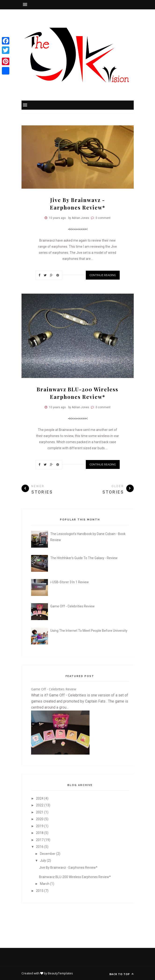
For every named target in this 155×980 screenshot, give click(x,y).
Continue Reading (103, 275)
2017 (40, 840)
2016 (40, 847)
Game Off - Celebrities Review (72, 606)
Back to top (122, 974)
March (45, 884)
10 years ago (57, 218)
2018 (40, 833)
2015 (40, 891)
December (48, 854)
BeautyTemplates (60, 973)
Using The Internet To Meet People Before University (89, 631)
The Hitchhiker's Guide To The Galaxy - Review (84, 558)
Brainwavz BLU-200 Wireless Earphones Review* (75, 877)
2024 (40, 798)
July (43, 860)
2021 (40, 812)
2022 (40, 805)
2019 (40, 826)
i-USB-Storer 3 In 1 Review (70, 582)
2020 (40, 819)
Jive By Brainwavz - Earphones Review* (68, 868)
